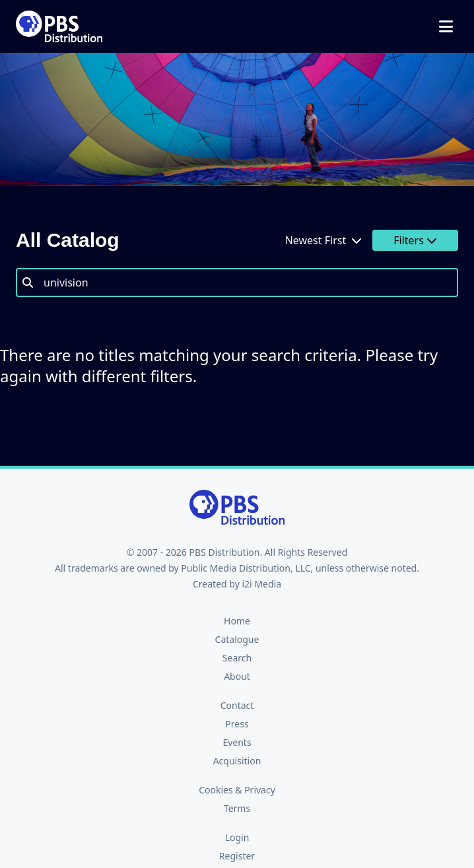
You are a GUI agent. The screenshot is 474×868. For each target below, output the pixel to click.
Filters (415, 240)
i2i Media (261, 584)
